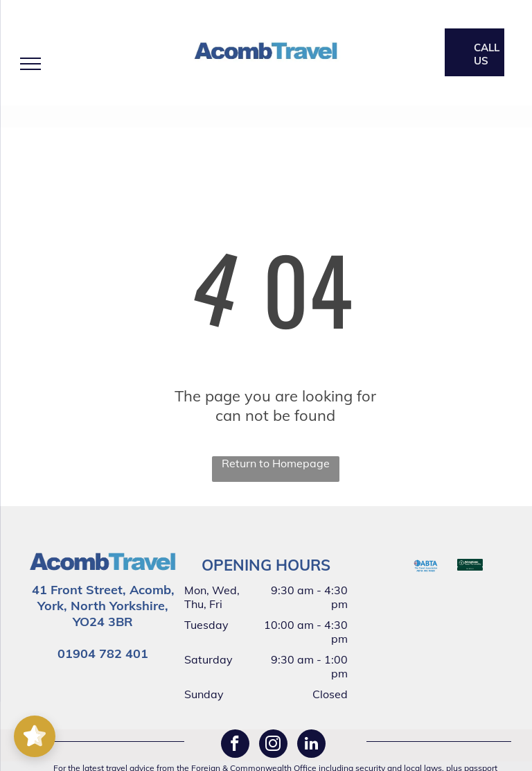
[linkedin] (311, 745)
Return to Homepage (276, 463)
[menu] (30, 64)
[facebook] (235, 745)
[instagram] (273, 745)
